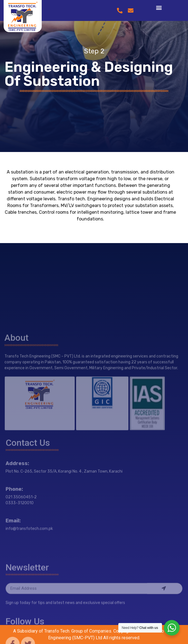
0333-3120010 (20, 549)
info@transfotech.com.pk (29, 575)
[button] (159, 7)
